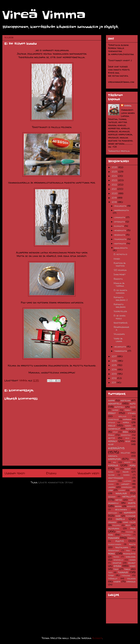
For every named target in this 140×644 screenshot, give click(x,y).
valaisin (131, 578)
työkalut (113, 578)
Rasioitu (118, 279)
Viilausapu (119, 334)
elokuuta (119, 226)
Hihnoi (117, 259)
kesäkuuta (120, 235)
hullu (112, 425)
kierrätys (116, 448)
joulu (111, 435)
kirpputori (114, 459)
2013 (114, 374)
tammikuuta (121, 351)
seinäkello (118, 560)
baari (133, 407)
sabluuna (131, 557)
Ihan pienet (120, 274)
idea (125, 432)
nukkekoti (130, 512)
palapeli (117, 525)
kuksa (111, 472)
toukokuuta (121, 239)
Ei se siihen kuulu (119, 317)
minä (131, 500)
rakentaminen (115, 544)
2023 (115, 180)
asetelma (126, 400)
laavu (111, 484)
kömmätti (112, 481)
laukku (112, 487)
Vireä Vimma (44, 15)
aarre (111, 400)
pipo (119, 532)
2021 (114, 189)
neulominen (121, 509)
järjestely (126, 435)
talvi (116, 569)
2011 (114, 383)
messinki (112, 497)
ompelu (120, 519)
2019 (114, 198)
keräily (113, 441)
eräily (112, 413)
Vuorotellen (120, 311)
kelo (127, 438)
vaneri (117, 582)
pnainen (129, 532)
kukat (127, 469)
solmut (132, 563)
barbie (115, 410)
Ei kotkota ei (120, 254)
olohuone (131, 516)
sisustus (117, 563)
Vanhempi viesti (88, 473)
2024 (115, 176)
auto (133, 403)
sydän (117, 566)
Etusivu (51, 473)
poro (111, 535)
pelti (128, 525)
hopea (126, 422)
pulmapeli (126, 535)
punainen (114, 538)
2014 (114, 370)
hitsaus (112, 422)
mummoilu (113, 503)
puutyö (120, 541)
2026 (115, 167)
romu (111, 553)
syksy (133, 566)
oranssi (112, 522)
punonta (132, 538)
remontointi (114, 551)
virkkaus (131, 582)
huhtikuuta (120, 243)
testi (110, 572)
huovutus (131, 429)
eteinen (132, 413)
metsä (119, 500)
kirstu (133, 459)
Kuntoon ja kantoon (120, 264)
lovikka (122, 490)
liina (110, 490)
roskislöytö (129, 554)
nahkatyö (131, 506)
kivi (115, 462)
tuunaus (123, 572)
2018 (115, 202)
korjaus (113, 465)
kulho (126, 472)
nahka (118, 506)
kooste (127, 462)
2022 (115, 185)
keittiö (112, 438)
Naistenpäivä (121, 323)
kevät (111, 444)
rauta (132, 544)
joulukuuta (121, 206)
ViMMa (128, 106)
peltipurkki (114, 528)
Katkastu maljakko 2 (121, 299)
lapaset (125, 484)
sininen (132, 560)
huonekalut (114, 429)
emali (128, 410)
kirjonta (113, 456)
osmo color (129, 522)
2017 (114, 356)
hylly (115, 432)
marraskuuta (122, 210)
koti (117, 469)
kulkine (111, 475)
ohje (118, 516)
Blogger (97, 638)
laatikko (127, 481)
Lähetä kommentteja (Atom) (56, 482)
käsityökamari (116, 478)
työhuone (126, 576)
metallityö (129, 496)
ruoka (116, 557)
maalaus (121, 493)
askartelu (115, 403)
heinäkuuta (120, 230)
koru (133, 465)
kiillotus (125, 453)
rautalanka (122, 547)
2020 (115, 193)
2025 (115, 172)
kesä (128, 441)
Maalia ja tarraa (119, 284)
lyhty (133, 490)
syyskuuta (120, 222)
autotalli (120, 407)
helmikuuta (120, 347)
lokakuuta (120, 217)
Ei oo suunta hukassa (120, 291)
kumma (127, 475)
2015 (115, 365)
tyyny (111, 575)
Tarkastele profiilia (119, 151)
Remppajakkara (121, 328)
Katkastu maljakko (120, 306)
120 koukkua (120, 270)
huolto (128, 426)
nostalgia (113, 513)
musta (132, 503)
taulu (127, 569)
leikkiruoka (127, 487)
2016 (115, 361)
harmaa (127, 419)
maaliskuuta (121, 248)
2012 (114, 378)
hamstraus (113, 419)
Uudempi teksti (15, 473)
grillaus (122, 416)
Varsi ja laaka (118, 340)
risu (128, 551)
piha (133, 528)
